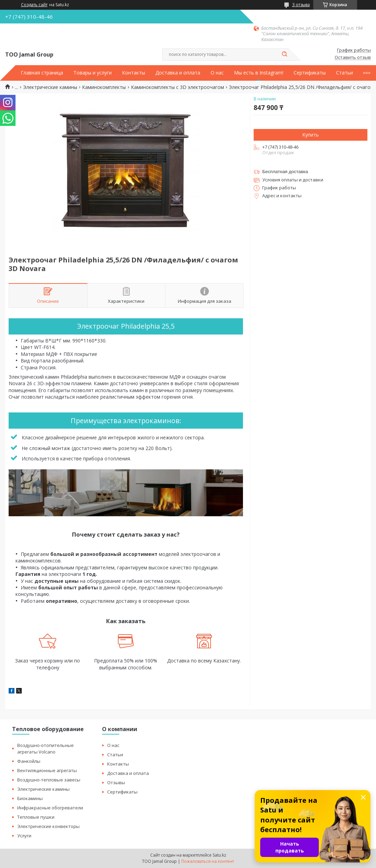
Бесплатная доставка (285, 172)
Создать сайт (34, 5)
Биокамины (30, 798)
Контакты (134, 73)
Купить (311, 135)
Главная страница (42, 73)
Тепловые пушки (36, 817)
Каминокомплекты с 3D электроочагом (177, 87)
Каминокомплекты (104, 87)
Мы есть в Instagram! (259, 73)
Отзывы (116, 782)
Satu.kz (219, 855)
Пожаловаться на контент (208, 861)
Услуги (24, 836)
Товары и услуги (93, 73)
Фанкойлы (29, 761)
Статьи (344, 73)
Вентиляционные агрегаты (47, 770)
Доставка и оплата (178, 73)
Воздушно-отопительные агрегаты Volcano (45, 749)
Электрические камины (50, 87)
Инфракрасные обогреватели (50, 808)
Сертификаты (310, 73)
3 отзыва (301, 5)
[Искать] (285, 54)
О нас (217, 73)
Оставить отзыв (353, 58)
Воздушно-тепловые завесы (49, 780)
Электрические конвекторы (48, 826)
